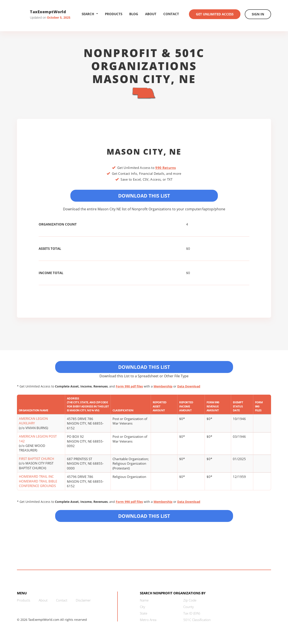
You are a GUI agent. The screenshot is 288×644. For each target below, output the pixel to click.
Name (144, 600)
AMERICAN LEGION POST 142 (38, 439)
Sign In (258, 14)
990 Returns (166, 168)
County (189, 607)
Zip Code (190, 600)
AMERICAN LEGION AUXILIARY (33, 421)
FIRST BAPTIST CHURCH (36, 459)
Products (114, 14)
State (144, 613)
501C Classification (197, 620)
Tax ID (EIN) (192, 613)
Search (90, 14)
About (151, 14)
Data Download (189, 386)
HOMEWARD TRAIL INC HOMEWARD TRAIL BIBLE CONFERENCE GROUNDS (38, 481)
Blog (134, 14)
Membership (163, 386)
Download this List (144, 516)
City (142, 607)
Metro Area (148, 620)
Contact (171, 14)
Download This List (144, 196)
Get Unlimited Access (215, 14)
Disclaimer (83, 600)
